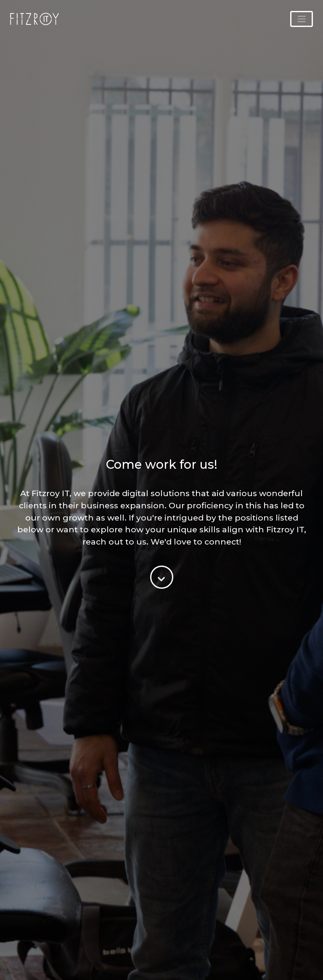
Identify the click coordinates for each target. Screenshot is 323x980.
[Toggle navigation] (302, 19)
